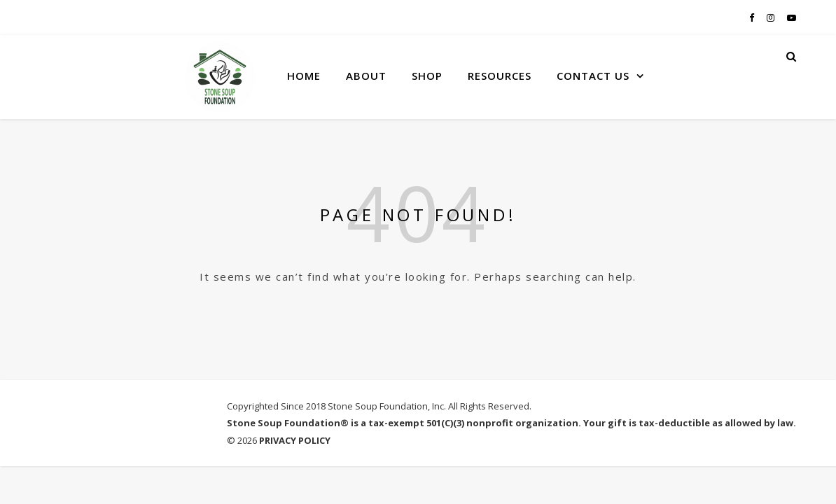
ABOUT (366, 76)
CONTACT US (593, 76)
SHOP (427, 76)
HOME (304, 76)
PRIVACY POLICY (295, 440)
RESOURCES (500, 76)
